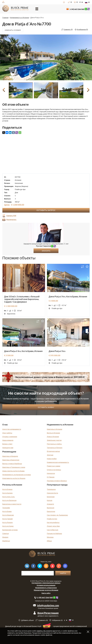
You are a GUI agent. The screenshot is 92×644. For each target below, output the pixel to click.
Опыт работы (7, 433)
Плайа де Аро (52, 519)
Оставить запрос (46, 210)
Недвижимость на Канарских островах (17, 475)
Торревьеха (51, 489)
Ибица (49, 541)
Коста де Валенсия (9, 500)
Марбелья (6, 541)
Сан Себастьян (53, 530)
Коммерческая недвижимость (58, 462)
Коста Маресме (8, 515)
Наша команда (8, 440)
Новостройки (52, 459)
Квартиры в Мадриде (10, 456)
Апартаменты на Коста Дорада (14, 478)
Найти (63, 573)
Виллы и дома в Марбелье (12, 464)
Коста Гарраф (7, 519)
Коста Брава (7, 511)
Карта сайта (46, 593)
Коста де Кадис (8, 526)
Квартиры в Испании (55, 429)
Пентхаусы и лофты (54, 444)
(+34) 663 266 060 (77, 9)
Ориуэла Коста (52, 493)
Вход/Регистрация (48, 613)
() (68, 29)
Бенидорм (51, 497)
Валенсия (51, 508)
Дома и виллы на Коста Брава (13, 471)
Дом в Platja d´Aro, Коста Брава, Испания (68, 296)
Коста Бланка (7, 489)
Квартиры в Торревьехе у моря (14, 467)
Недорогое (51, 473)
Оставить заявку (46, 407)
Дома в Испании (53, 437)
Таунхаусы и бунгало (55, 448)
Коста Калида (7, 493)
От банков (51, 477)
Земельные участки (54, 440)
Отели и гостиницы (54, 470)
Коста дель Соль (9, 497)
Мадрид (5, 537)
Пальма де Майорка (54, 533)
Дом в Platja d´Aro (57, 351)
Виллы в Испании (53, 433)
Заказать (46, 251)
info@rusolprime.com (48, 605)
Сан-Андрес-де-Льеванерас (57, 515)
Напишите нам (8, 448)
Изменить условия (13, 30)
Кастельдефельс (53, 522)
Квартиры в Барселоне (11, 460)
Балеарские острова (10, 530)
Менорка (50, 537)
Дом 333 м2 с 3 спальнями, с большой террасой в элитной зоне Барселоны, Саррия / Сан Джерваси (22, 299)
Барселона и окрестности (12, 504)
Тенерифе (6, 508)
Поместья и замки (54, 466)
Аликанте (50, 504)
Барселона (51, 511)
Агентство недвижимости (12, 429)
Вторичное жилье (53, 451)
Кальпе (50, 500)
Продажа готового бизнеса (57, 481)
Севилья (6, 533)
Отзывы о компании (10, 437)
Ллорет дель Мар (53, 526)
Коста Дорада (7, 522)
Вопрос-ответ (7, 444)
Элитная (50, 455)
